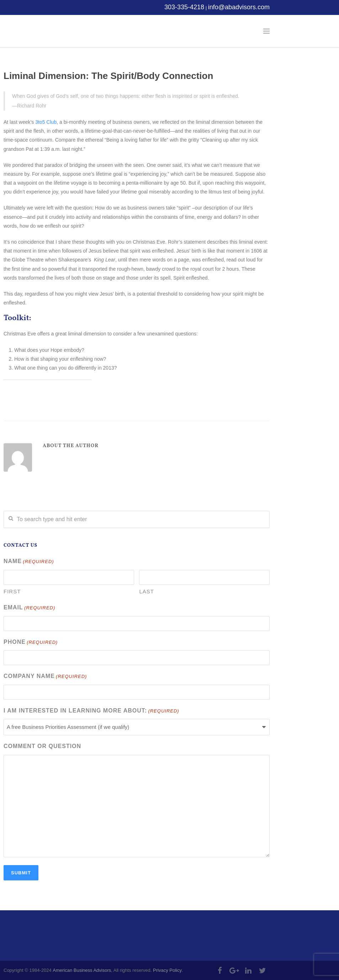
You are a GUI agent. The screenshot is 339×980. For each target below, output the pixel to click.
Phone (31, 643)
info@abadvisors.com (239, 7)
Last (147, 591)
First (12, 591)
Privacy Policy (167, 970)
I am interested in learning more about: (91, 711)
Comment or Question (42, 746)
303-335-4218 (184, 7)
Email (29, 608)
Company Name (45, 677)
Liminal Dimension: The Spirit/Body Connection (108, 76)
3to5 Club (46, 122)
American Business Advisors (82, 970)
